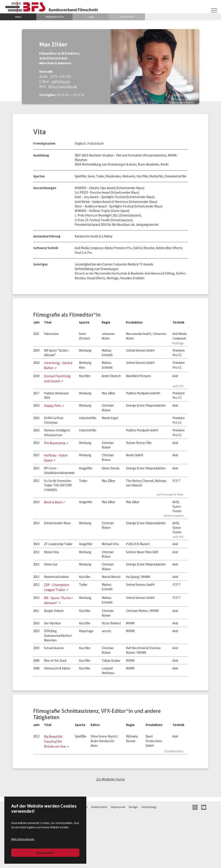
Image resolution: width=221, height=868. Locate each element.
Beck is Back (54, 522)
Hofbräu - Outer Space (61, 474)
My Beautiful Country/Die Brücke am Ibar (56, 795)
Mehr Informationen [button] (23, 839)
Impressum (118, 862)
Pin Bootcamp (56, 461)
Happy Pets (54, 421)
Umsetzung (149, 862)
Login (91, 17)
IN (195, 862)
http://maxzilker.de (53, 86)
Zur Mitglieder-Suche (111, 834)
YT (204, 862)
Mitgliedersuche (54, 17)
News (18, 17)
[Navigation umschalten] (214, 10)
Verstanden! (45, 853)
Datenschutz (99, 862)
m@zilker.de (51, 81)
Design (133, 862)
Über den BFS (127, 17)
